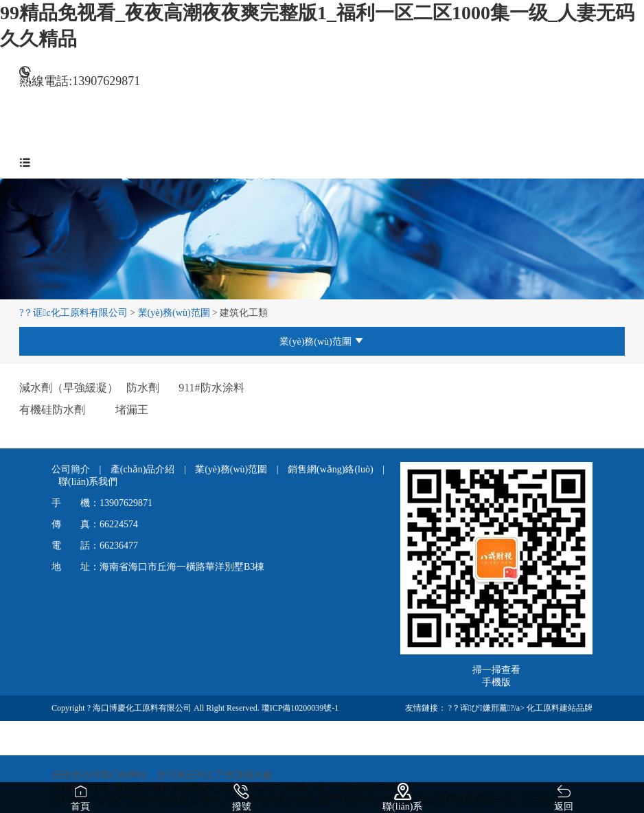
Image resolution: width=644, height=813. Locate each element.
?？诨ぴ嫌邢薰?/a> (487, 708)
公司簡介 (72, 469)
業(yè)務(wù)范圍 (174, 313)
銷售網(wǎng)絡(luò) (332, 469)
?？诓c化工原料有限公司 (73, 313)
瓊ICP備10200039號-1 (300, 708)
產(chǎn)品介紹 (144, 469)
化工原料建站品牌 (560, 708)
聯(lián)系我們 (88, 482)
